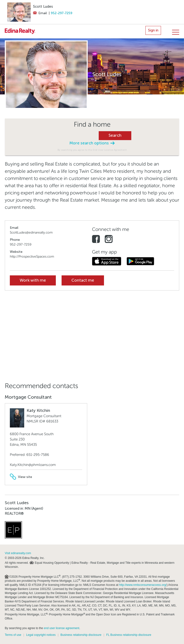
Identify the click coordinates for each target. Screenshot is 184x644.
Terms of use (13, 635)
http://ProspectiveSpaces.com (32, 257)
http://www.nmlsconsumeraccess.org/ (143, 585)
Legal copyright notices (41, 635)
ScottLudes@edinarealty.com (31, 232)
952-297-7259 (62, 13)
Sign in (153, 30)
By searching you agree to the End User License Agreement (92, 150)
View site (21, 477)
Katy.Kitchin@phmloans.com (33, 465)
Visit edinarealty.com (18, 553)
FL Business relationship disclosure (129, 635)
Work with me (33, 280)
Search (115, 135)
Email (40, 13)
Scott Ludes (43, 6)
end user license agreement (62, 628)
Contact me (83, 280)
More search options (92, 143)
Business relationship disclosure (81, 635)
